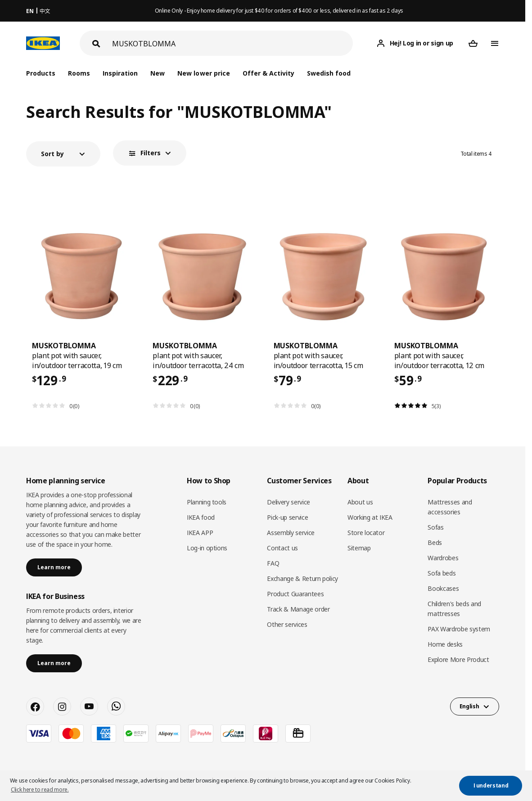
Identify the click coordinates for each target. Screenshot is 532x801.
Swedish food (329, 73)
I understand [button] (491, 785)
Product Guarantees (295, 594)
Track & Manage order (298, 609)
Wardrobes (443, 558)
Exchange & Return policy (302, 578)
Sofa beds (442, 573)
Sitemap (359, 548)
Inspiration (120, 73)
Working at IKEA (370, 517)
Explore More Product (458, 659)
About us (360, 502)
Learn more (54, 567)
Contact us (282, 548)
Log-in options (207, 548)
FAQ (273, 563)
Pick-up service (287, 517)
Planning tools (207, 502)
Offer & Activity (268, 73)
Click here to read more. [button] (40, 790)
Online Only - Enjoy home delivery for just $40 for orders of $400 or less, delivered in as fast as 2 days (279, 11)
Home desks (445, 644)
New (158, 73)
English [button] (469, 706)
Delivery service (288, 502)
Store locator (366, 533)
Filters (151, 153)
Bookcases (443, 588)
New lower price (203, 73)
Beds (435, 542)
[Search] (232, 43)
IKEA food (201, 517)
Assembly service (291, 533)
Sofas (435, 527)
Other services (287, 624)
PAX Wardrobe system (459, 629)
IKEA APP (200, 533)
